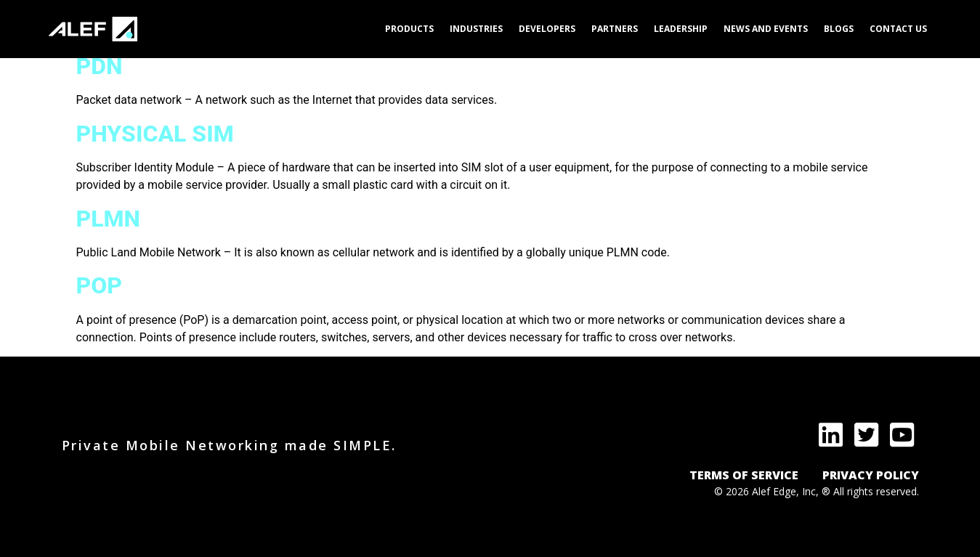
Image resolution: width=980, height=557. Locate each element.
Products (409, 29)
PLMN (109, 219)
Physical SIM (155, 134)
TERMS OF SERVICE (744, 475)
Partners (615, 29)
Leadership (681, 29)
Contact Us (898, 29)
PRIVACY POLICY (871, 475)
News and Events (766, 29)
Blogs (839, 29)
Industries (476, 29)
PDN (100, 66)
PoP (100, 285)
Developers (547, 29)
